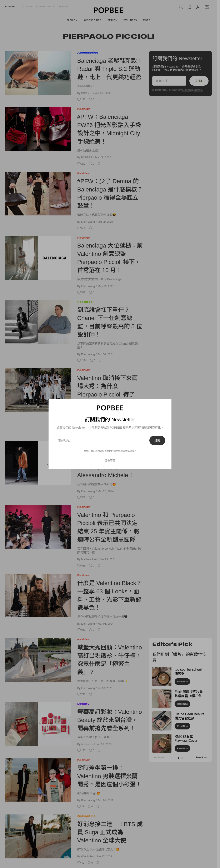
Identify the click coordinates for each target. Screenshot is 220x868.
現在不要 (110, 461)
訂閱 (157, 440)
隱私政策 (130, 451)
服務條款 (118, 451)
